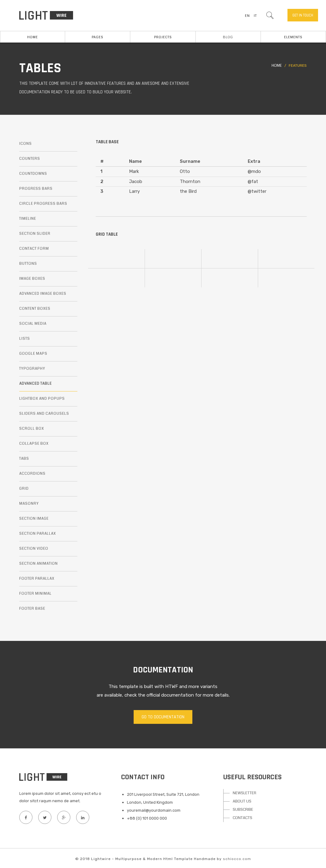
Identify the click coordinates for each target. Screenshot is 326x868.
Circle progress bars (43, 204)
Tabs (24, 459)
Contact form (34, 249)
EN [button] (247, 16)
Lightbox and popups (42, 399)
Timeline (28, 219)
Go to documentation (163, 717)
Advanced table (35, 384)
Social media (33, 324)
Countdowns (33, 174)
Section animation (39, 564)
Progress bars (36, 189)
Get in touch (303, 15)
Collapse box (34, 444)
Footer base (32, 609)
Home (277, 66)
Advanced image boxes (43, 294)
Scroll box (32, 429)
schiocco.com (237, 859)
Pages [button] (98, 37)
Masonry (29, 504)
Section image (34, 519)
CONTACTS (243, 818)
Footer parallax (37, 579)
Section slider (35, 234)
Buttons (28, 264)
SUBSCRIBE (243, 810)
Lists (25, 339)
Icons (26, 144)
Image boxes (32, 279)
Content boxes (35, 309)
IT (255, 16)
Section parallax (38, 534)
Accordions (32, 474)
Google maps (33, 354)
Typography (32, 369)
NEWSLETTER (245, 793)
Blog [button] (228, 37)
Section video (34, 549)
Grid (24, 489)
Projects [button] (163, 37)
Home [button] (33, 37)
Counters (30, 159)
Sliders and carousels (44, 414)
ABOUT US (242, 801)
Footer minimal (35, 594)
